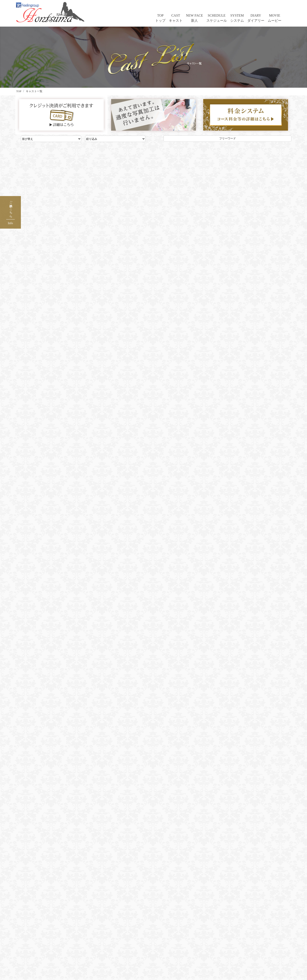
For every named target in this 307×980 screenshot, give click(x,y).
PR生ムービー (61, 963)
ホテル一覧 (112, 932)
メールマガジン (115, 938)
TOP (54, 926)
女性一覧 (57, 932)
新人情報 (57, 938)
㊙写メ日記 (59, 956)
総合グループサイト (119, 963)
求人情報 (110, 944)
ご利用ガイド (166, 926)
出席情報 (57, 944)
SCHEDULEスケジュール (217, 18)
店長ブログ (217, 926)
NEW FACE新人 (194, 18)
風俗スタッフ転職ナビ (120, 956)
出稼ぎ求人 (112, 950)
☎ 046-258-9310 (153, 769)
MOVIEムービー (275, 18)
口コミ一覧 (112, 926)
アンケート (165, 944)
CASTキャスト (176, 18)
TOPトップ (160, 18)
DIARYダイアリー (256, 18)
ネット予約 (165, 932)
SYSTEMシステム (237, 18)
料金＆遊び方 (61, 950)
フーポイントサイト (171, 938)
